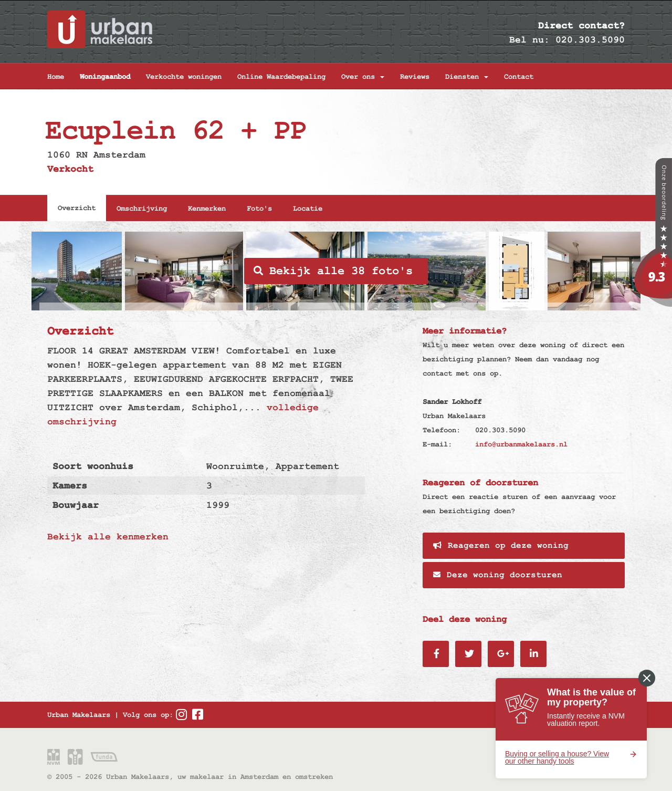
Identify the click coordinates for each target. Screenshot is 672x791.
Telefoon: (442, 430)
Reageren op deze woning (501, 546)
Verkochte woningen (184, 77)
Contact (519, 77)
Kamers (70, 486)
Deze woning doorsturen (498, 575)
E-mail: (437, 444)
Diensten (467, 77)
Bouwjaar (76, 505)
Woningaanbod (105, 77)
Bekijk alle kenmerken (108, 537)
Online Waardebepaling (281, 77)
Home (56, 77)
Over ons (363, 77)
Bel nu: (529, 40)
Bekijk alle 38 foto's (333, 271)
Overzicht (77, 208)
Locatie (308, 209)
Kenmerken (207, 209)
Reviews (415, 77)
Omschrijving (142, 209)
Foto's (259, 209)
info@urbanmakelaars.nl (521, 444)
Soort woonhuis (93, 466)
